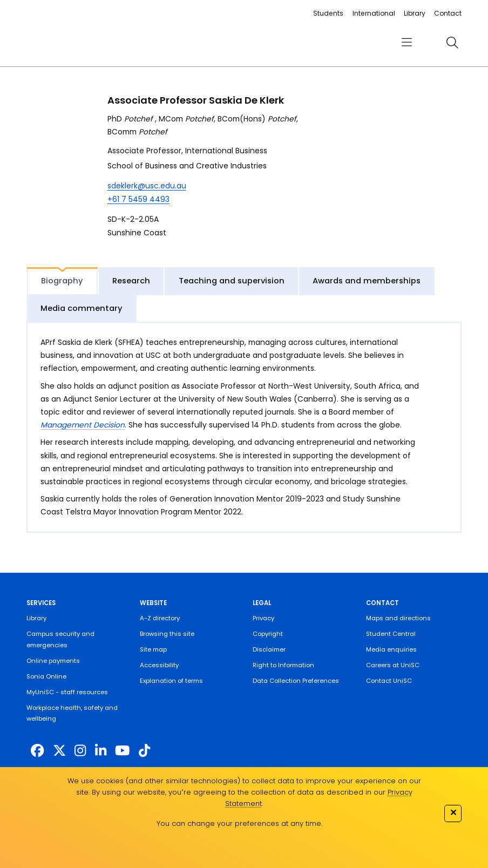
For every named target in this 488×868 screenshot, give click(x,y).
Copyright (268, 634)
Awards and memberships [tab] (367, 281)
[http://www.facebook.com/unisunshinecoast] (37, 751)
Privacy (263, 618)
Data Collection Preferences (296, 681)
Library (415, 13)
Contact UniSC (389, 681)
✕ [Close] (453, 812)
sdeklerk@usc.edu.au (147, 186)
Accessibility (159, 665)
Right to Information (283, 665)
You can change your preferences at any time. (239, 823)
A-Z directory (160, 618)
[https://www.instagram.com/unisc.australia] (80, 751)
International (374, 13)
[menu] (407, 43)
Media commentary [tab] (82, 308)
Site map (153, 649)
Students (328, 13)
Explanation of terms (171, 681)
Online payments (53, 661)
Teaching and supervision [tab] (232, 281)
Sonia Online (46, 676)
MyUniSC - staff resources (67, 692)
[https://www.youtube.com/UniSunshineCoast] (122, 751)
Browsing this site (167, 634)
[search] (453, 43)
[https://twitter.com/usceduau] (59, 751)
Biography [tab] (62, 281)
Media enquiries (391, 649)
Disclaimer (269, 649)
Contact (448, 13)
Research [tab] (131, 281)
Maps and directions (398, 618)
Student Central (391, 634)
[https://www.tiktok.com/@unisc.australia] (144, 751)
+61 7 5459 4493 (138, 199)
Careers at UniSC (393, 665)
